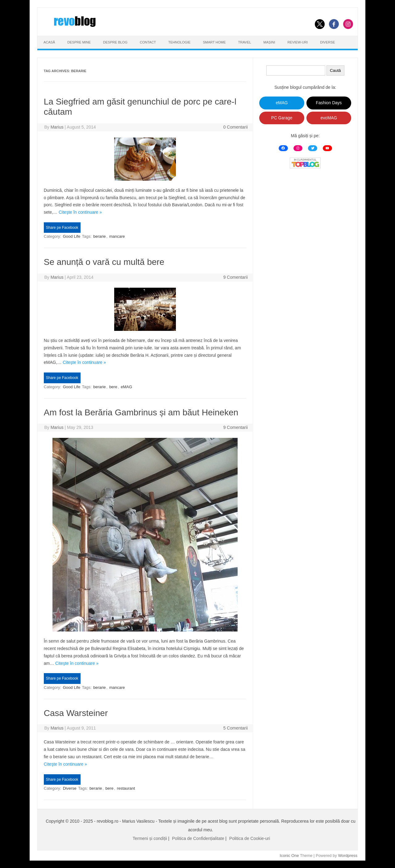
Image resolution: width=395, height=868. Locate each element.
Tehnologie (179, 42)
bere (113, 387)
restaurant (126, 788)
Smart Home (214, 42)
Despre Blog (115, 42)
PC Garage (282, 118)
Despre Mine (79, 42)
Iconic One (289, 856)
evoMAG (329, 118)
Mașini (269, 42)
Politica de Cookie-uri (250, 838)
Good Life (72, 236)
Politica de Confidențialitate (198, 838)
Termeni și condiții (150, 838)
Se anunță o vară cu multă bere (104, 262)
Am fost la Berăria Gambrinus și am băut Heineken (141, 412)
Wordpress (348, 856)
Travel (245, 42)
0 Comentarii (235, 127)
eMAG (126, 387)
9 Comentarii (235, 277)
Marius (57, 127)
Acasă (49, 42)
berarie (99, 236)
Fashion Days (329, 103)
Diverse (327, 42)
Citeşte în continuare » (80, 212)
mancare (117, 236)
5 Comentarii (235, 728)
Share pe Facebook (62, 228)
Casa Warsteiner (76, 713)
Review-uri (298, 42)
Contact (148, 42)
